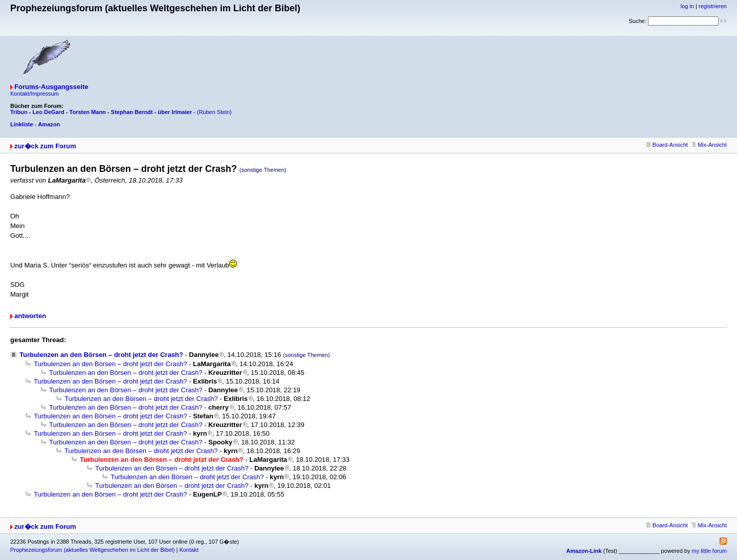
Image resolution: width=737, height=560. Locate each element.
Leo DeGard (48, 112)
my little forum (709, 551)
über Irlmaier (175, 112)
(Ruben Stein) (214, 112)
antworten (30, 316)
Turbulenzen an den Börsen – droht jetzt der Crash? (101, 355)
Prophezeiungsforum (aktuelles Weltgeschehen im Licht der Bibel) (92, 550)
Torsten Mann (88, 112)
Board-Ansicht (667, 145)
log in (687, 6)
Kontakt (189, 550)
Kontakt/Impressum (35, 94)
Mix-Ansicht (709, 145)
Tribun (19, 112)
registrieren (713, 6)
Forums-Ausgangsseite (51, 87)
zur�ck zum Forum (45, 146)
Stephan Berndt (132, 112)
